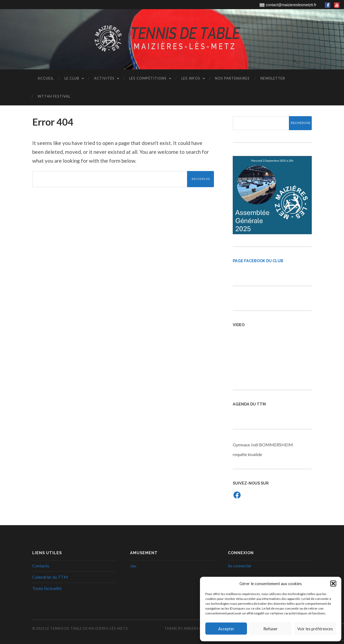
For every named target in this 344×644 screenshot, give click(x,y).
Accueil (46, 78)
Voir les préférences (315, 629)
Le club (72, 78)
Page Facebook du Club (258, 261)
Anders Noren (198, 628)
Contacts (41, 566)
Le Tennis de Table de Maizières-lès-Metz (87, 628)
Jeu (133, 566)
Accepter (226, 629)
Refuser (270, 629)
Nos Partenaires (232, 78)
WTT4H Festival (54, 96)
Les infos (191, 78)
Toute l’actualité (47, 588)
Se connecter (240, 566)
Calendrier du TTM (50, 577)
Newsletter (273, 78)
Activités (104, 78)
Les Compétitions (148, 78)
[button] (333, 583)
